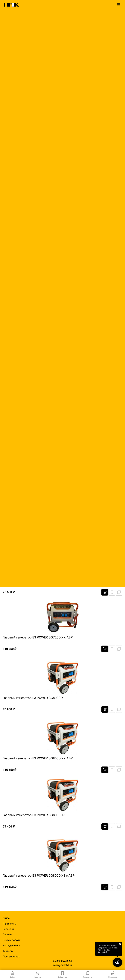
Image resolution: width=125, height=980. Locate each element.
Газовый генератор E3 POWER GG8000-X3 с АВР (39, 875)
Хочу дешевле (11, 945)
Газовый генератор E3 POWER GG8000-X (33, 698)
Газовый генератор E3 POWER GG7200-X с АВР (38, 637)
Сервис (7, 934)
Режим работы (12, 940)
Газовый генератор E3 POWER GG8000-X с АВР (38, 758)
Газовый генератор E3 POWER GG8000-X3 (34, 815)
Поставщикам (12, 956)
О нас (6, 918)
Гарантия (9, 929)
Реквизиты (10, 924)
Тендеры (8, 951)
